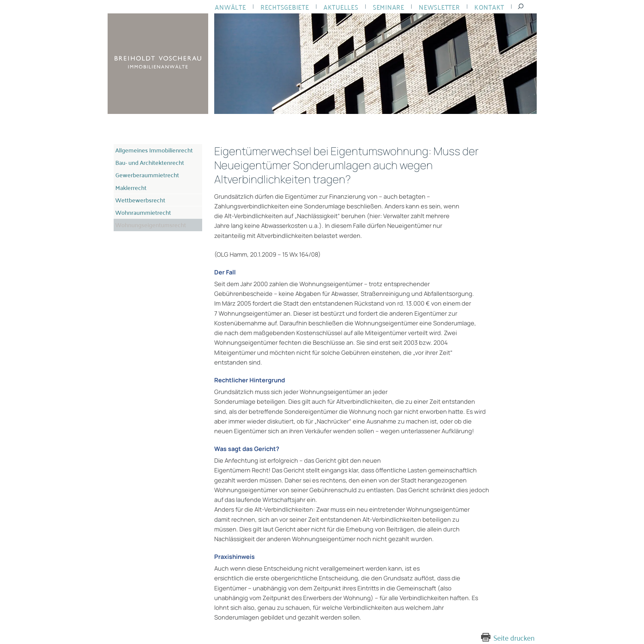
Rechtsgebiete (281, 7)
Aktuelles (335, 7)
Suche (507, 7)
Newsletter (429, 7)
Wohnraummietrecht (140, 199)
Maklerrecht (129, 179)
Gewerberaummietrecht (144, 169)
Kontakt (477, 7)
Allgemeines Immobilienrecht (151, 149)
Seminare (381, 7)
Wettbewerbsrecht (137, 189)
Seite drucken (516, 637)
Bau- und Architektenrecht (147, 159)
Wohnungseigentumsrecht (148, 209)
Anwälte (229, 7)
